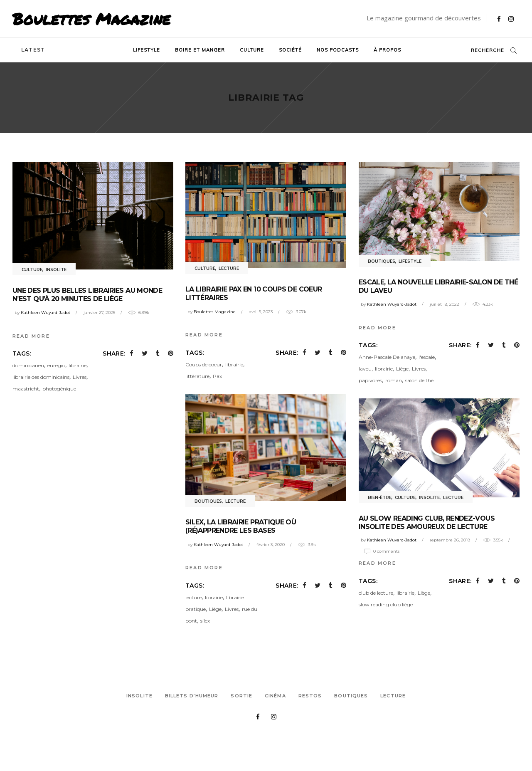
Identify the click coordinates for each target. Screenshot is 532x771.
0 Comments (386, 551)
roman (394, 380)
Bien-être (380, 498)
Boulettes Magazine (91, 19)
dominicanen (28, 365)
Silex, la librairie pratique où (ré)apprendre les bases (241, 526)
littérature (197, 376)
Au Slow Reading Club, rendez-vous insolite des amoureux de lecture (427, 523)
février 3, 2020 (271, 545)
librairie (78, 365)
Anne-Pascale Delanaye (387, 357)
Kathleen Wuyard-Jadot (46, 313)
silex (205, 621)
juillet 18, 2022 (445, 304)
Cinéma (275, 696)
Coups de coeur (204, 364)
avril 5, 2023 (261, 312)
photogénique (59, 389)
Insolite (56, 270)
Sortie (241, 696)
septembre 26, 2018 (450, 540)
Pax (217, 376)
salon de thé (419, 380)
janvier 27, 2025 (99, 313)
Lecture (229, 268)
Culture (32, 270)
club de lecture (376, 593)
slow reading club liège (386, 604)
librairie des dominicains (41, 377)
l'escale (427, 357)
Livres (80, 377)
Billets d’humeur (192, 696)
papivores (370, 380)
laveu (365, 369)
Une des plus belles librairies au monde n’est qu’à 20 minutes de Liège (87, 295)
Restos (310, 696)
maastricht (26, 389)
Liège (402, 369)
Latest (33, 50)
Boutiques (382, 261)
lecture (193, 597)
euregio (56, 365)
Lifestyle (410, 261)
